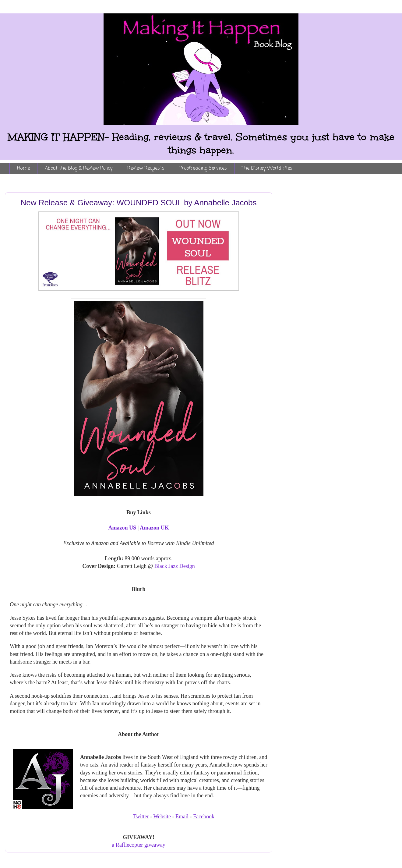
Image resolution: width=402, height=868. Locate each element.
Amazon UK (154, 528)
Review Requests (146, 168)
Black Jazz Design (175, 566)
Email (182, 817)
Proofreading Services (203, 168)
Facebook (204, 817)
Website (162, 817)
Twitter (141, 817)
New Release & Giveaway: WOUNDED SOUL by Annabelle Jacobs (138, 203)
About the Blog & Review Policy (79, 168)
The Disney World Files (267, 168)
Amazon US (122, 528)
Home (23, 168)
